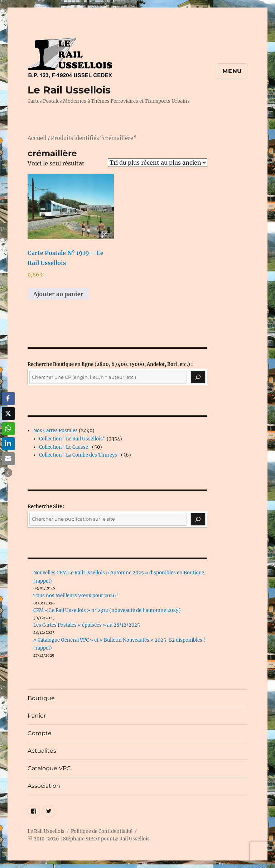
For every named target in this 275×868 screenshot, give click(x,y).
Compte (40, 733)
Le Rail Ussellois (69, 90)
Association (44, 786)
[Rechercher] (198, 519)
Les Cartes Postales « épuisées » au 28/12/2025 (87, 625)
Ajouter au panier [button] (58, 294)
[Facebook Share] (8, 399)
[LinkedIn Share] (8, 444)
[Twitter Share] (8, 414)
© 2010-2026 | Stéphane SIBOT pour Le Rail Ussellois (89, 839)
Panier (37, 716)
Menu (232, 71)
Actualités (42, 751)
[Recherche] (198, 377)
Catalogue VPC (49, 768)
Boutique (41, 698)
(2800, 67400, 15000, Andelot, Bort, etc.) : (110, 364)
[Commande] (158, 163)
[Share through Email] (8, 459)
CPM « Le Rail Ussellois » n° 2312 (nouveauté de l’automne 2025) (107, 610)
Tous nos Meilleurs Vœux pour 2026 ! (76, 596)
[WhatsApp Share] (8, 429)
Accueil (37, 138)
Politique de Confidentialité (102, 831)
